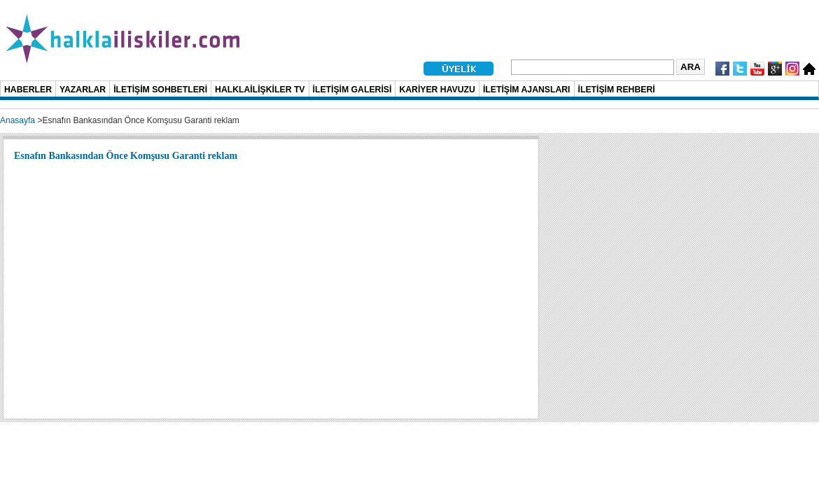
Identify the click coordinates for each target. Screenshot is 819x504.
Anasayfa (17, 120)
